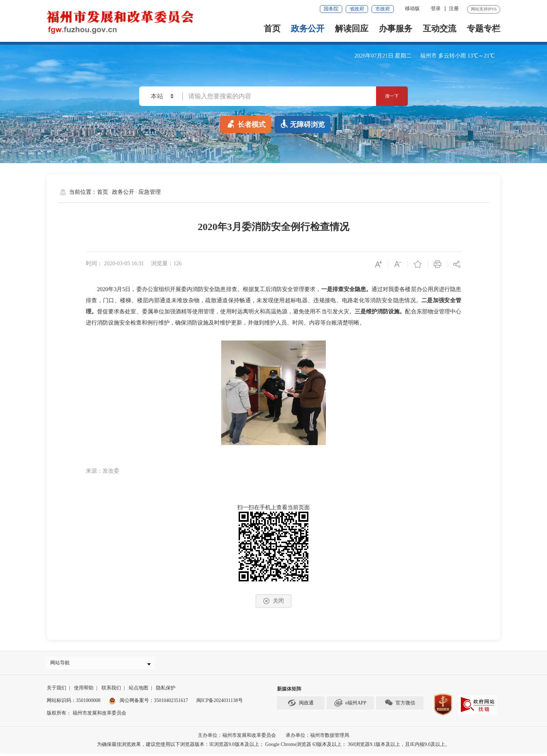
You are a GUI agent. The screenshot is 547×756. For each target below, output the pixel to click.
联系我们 (111, 691)
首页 (272, 29)
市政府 (383, 9)
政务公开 (308, 29)
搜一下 (385, 96)
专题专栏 (484, 29)
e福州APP (350, 705)
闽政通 (301, 705)
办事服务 (396, 29)
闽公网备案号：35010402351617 (154, 703)
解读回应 (352, 29)
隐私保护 (166, 691)
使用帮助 (84, 691)
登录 (436, 9)
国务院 (331, 9)
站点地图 (138, 691)
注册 (454, 9)
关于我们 (57, 691)
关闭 (273, 601)
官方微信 (400, 705)
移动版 (412, 9)
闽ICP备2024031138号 (220, 703)
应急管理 (150, 192)
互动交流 (440, 29)
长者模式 (246, 123)
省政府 (357, 9)
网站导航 (62, 664)
